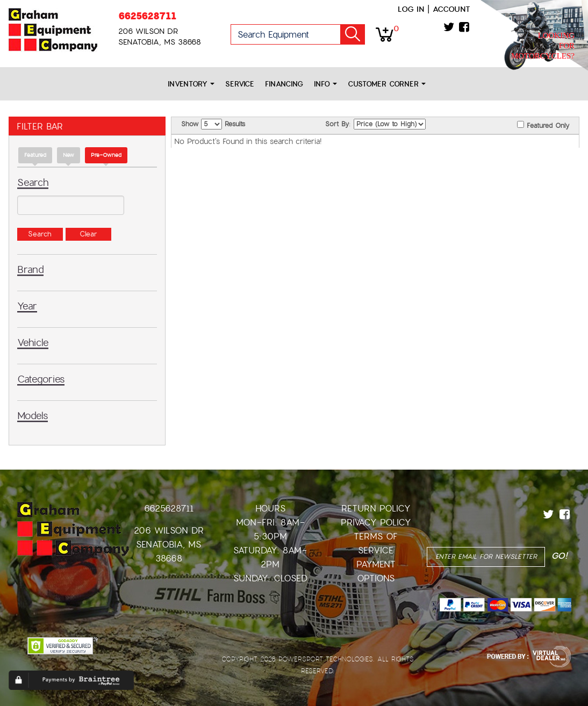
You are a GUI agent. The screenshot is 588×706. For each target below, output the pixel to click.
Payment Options (376, 571)
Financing (284, 84)
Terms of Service (376, 543)
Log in (411, 9)
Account (451, 9)
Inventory (191, 84)
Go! (353, 34)
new (69, 155)
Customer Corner (387, 84)
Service (240, 84)
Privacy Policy (376, 523)
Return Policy (376, 509)
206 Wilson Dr (169, 531)
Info (325, 84)
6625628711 (147, 16)
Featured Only (543, 125)
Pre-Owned (106, 155)
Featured (35, 155)
